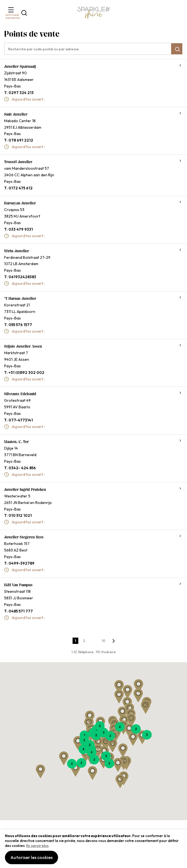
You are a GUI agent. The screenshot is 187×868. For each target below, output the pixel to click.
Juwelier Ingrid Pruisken (25, 489)
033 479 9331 (21, 229)
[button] (138, 695)
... (93, 641)
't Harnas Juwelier (20, 298)
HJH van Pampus (18, 585)
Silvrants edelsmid (20, 394)
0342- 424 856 (22, 468)
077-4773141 (21, 420)
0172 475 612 (21, 188)
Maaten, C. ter (16, 442)
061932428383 (22, 277)
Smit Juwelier (16, 114)
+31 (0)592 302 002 (26, 373)
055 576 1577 (20, 325)
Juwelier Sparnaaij (20, 66)
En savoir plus (37, 846)
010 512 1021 (20, 515)
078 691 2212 (21, 140)
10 (104, 641)
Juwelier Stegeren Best (24, 537)
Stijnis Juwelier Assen (23, 346)
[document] (93, 849)
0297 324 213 (21, 93)
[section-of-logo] (94, 13)
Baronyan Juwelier (20, 203)
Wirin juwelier (17, 251)
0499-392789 (21, 563)
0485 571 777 (21, 611)
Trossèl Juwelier (18, 162)
